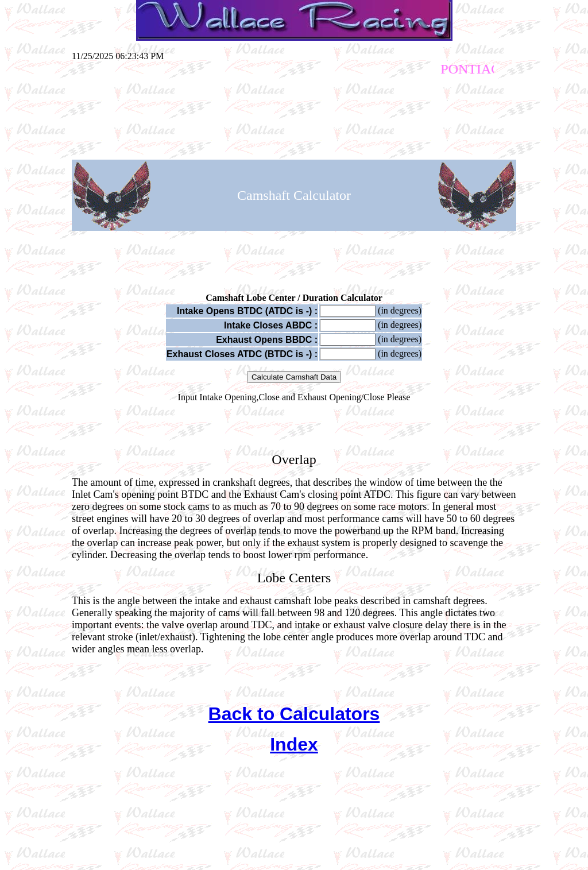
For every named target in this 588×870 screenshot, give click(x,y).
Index (294, 744)
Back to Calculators (294, 714)
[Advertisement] (294, 113)
